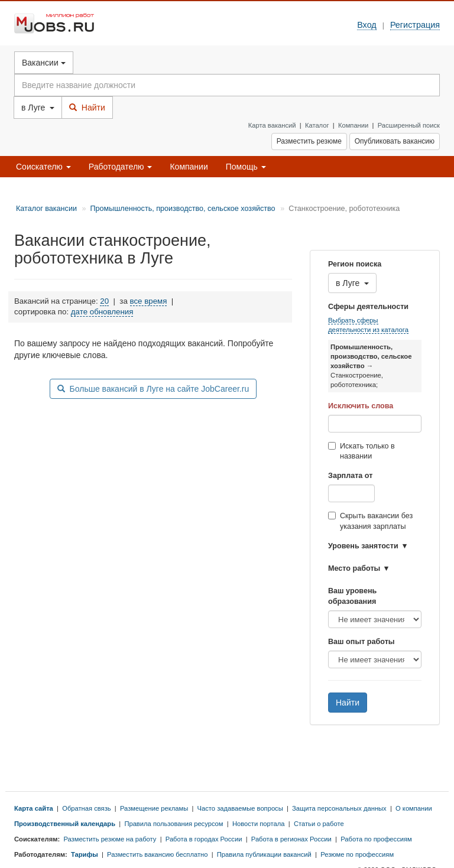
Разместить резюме (309, 141)
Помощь (246, 167)
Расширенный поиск (409, 125)
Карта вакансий (272, 125)
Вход (367, 25)
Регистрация (415, 25)
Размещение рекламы (154, 808)
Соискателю (43, 167)
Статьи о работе (319, 824)
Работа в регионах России (291, 839)
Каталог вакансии (46, 209)
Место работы (354, 568)
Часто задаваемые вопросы (240, 808)
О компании (414, 808)
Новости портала (259, 824)
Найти (87, 108)
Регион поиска (355, 264)
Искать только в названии (361, 451)
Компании (353, 125)
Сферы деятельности (368, 307)
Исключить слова (361, 406)
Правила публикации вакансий (264, 854)
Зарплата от (350, 476)
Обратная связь (86, 808)
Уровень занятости (363, 546)
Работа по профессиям (376, 839)
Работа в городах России (204, 839)
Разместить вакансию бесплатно (157, 854)
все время (149, 301)
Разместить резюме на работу (110, 839)
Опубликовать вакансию (395, 141)
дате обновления (102, 312)
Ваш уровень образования (352, 596)
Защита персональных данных (339, 808)
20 (104, 301)
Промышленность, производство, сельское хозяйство (182, 209)
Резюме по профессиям (357, 854)
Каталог (317, 125)
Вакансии (44, 63)
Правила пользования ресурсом (174, 824)
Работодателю (121, 167)
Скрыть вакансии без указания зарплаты (370, 521)
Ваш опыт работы (361, 642)
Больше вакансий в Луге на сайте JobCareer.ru (153, 389)
